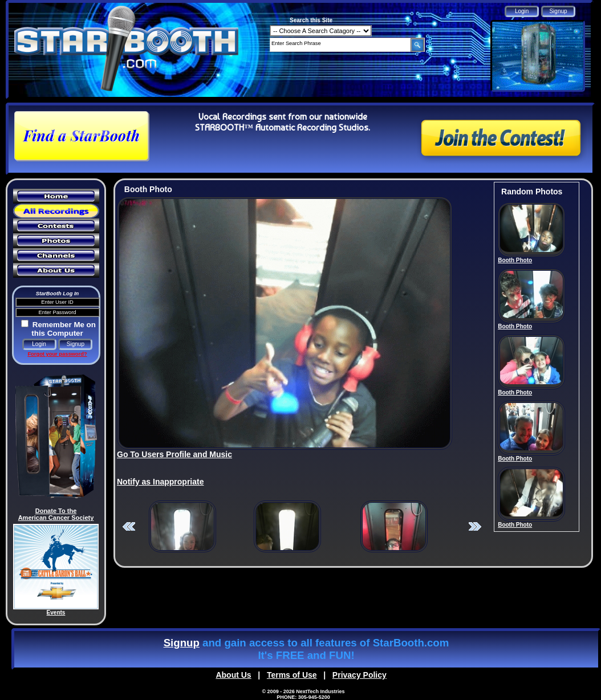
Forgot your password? (57, 354)
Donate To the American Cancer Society (56, 514)
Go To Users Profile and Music (174, 454)
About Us (233, 675)
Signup (182, 643)
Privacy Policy (360, 675)
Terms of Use (292, 675)
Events (56, 612)
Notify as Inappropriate (160, 482)
